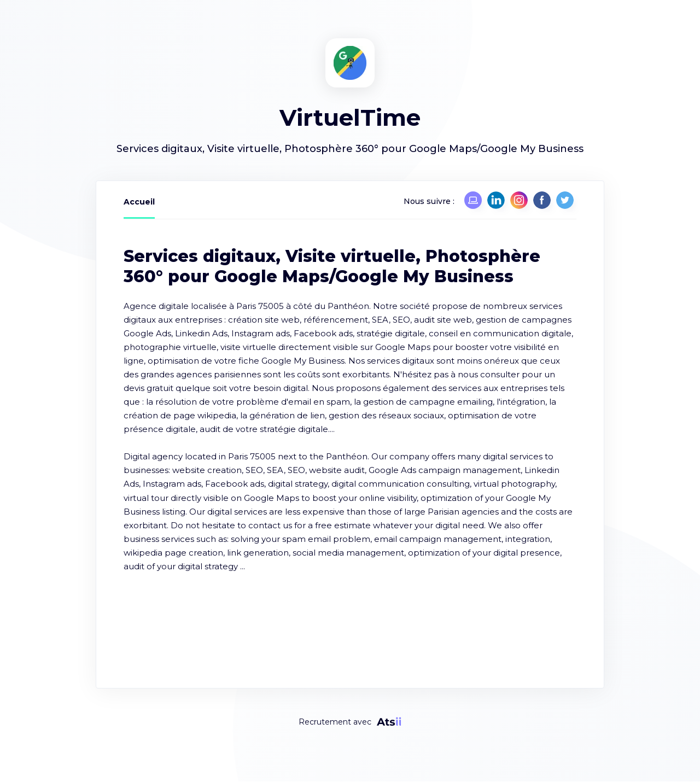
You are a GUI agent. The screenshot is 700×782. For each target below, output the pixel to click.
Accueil (139, 202)
